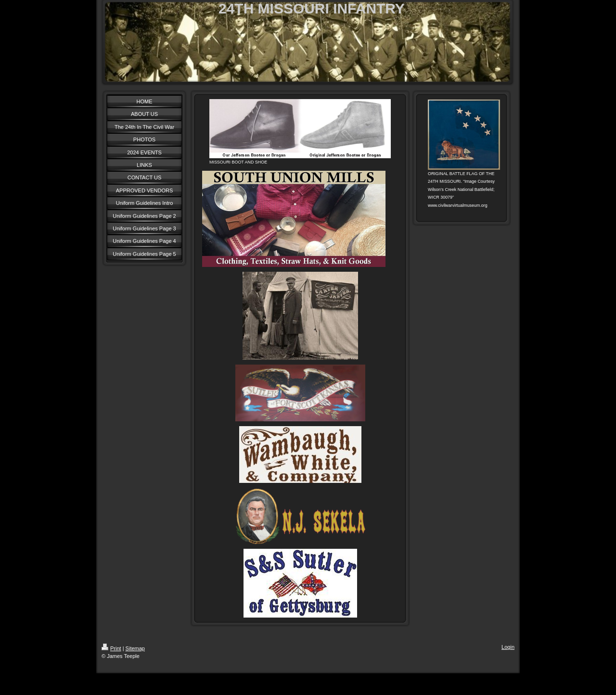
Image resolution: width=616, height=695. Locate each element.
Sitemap (135, 648)
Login (508, 647)
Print (111, 648)
